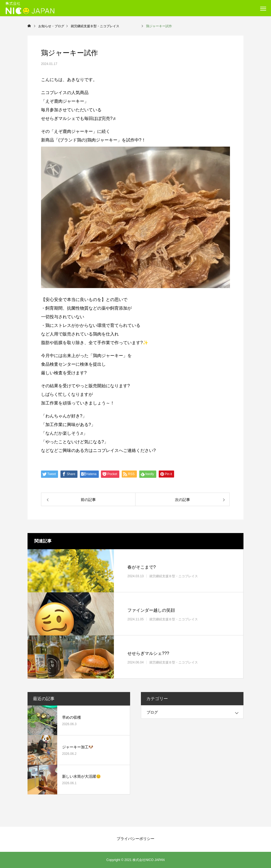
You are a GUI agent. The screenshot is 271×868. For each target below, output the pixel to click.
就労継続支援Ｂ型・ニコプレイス (183, 576)
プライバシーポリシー (135, 839)
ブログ (152, 712)
